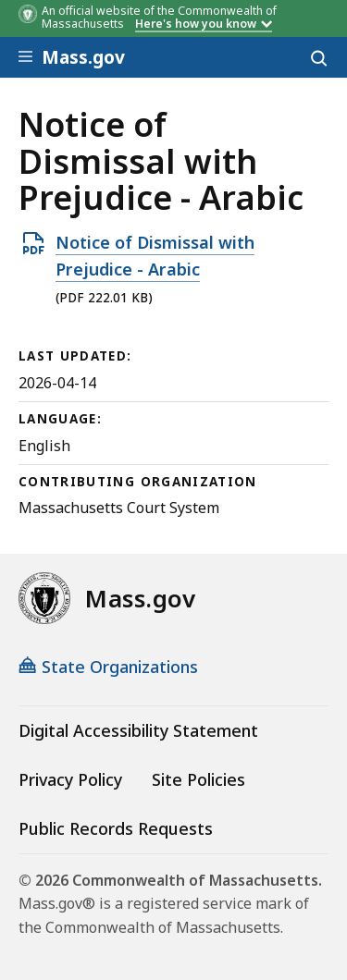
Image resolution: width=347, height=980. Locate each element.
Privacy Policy (70, 779)
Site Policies (198, 779)
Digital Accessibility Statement (138, 730)
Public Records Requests (116, 828)
